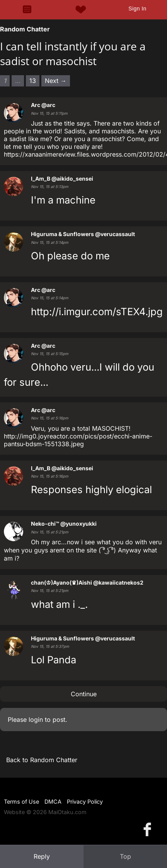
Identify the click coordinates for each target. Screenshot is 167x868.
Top (125, 856)
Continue (84, 694)
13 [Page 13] (33, 81)
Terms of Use (21, 802)
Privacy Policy (85, 802)
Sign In (137, 9)
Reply (42, 856)
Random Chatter (25, 29)
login (36, 720)
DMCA (53, 802)
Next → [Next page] (56, 81)
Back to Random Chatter (42, 760)
